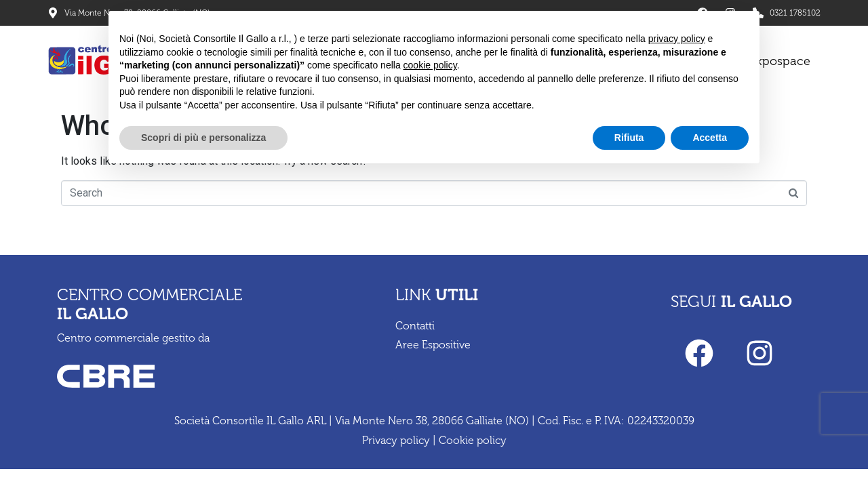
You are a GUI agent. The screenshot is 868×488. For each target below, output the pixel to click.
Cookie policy (473, 440)
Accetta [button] (710, 138)
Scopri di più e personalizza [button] (203, 138)
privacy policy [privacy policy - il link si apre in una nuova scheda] (677, 39)
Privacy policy (396, 440)
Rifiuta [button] (629, 138)
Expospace (780, 61)
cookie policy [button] (430, 65)
